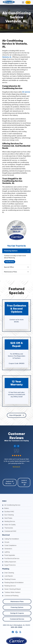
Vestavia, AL (7, 57)
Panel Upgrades (10, 555)
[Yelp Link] (20, 632)
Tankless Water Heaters (12, 592)
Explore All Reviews (10, 482)
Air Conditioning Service (12, 505)
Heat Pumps (8, 518)
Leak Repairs (9, 576)
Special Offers (9, 267)
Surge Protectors (10, 565)
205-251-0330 (16, 627)
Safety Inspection (10, 562)
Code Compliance (10, 545)
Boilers (7, 508)
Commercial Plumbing (11, 596)
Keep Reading (10, 262)
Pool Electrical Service (12, 558)
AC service (26, 92)
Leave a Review (24, 482)
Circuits (7, 542)
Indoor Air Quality (10, 525)
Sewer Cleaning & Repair (13, 589)
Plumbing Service (10, 586)
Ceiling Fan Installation (12, 539)
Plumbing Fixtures (10, 579)
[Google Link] (17, 632)
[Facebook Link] (13, 632)
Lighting (7, 552)
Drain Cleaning (9, 573)
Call (28, 2)
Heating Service (10, 521)
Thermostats (9, 528)
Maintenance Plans (10, 272)
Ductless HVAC (9, 512)
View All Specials (17, 415)
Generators (8, 549)
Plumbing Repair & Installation (14, 582)
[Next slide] (18, 446)
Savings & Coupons (17, 613)
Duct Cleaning (9, 515)
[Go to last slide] (15, 446)
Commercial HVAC (10, 531)
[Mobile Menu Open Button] (23, 2)
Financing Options (11, 251)
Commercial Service (17, 619)
